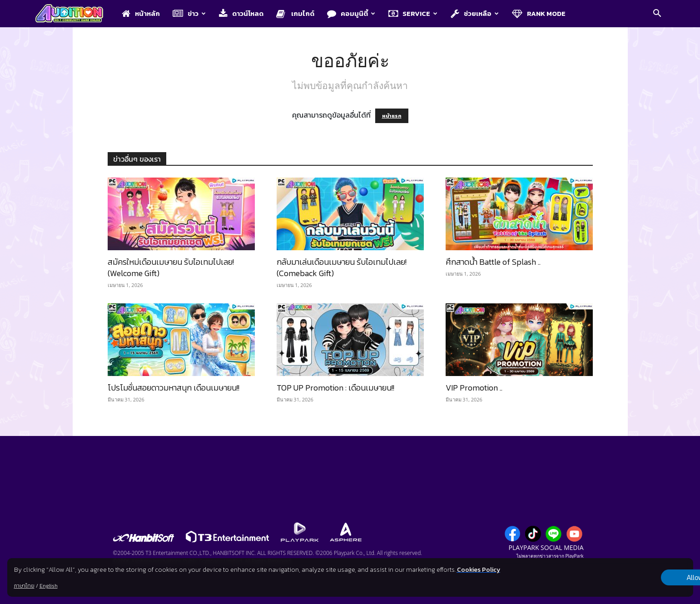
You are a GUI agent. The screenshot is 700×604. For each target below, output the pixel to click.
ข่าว (189, 13)
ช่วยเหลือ (475, 13)
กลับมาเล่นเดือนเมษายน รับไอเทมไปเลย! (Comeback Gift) (342, 267)
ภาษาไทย (24, 586)
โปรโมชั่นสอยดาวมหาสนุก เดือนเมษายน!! (174, 388)
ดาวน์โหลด (241, 13)
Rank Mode (539, 13)
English (48, 586)
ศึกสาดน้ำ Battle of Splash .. (493, 262)
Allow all (645, 578)
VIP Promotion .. (474, 388)
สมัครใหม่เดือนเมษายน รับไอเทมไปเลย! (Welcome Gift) (171, 267)
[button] (657, 14)
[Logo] (74, 14)
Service (413, 13)
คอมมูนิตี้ (351, 13)
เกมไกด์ (295, 13)
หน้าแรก (392, 116)
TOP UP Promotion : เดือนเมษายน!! (335, 388)
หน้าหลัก (141, 13)
